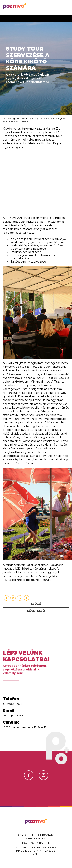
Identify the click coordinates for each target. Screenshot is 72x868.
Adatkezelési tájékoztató (36, 835)
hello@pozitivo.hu (14, 716)
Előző (36, 604)
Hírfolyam (24, 121)
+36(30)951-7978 (12, 704)
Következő (36, 611)
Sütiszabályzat (36, 838)
